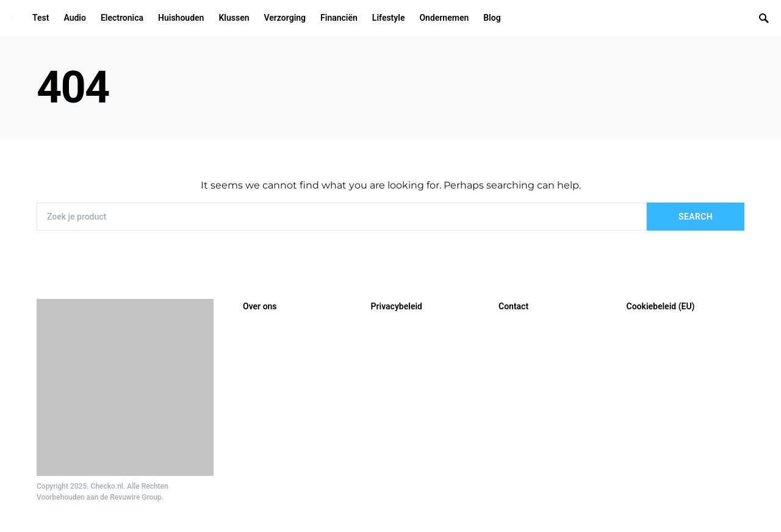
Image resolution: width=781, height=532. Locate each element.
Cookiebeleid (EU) (661, 306)
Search (696, 217)
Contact (513, 306)
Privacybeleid (397, 306)
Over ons (260, 306)
